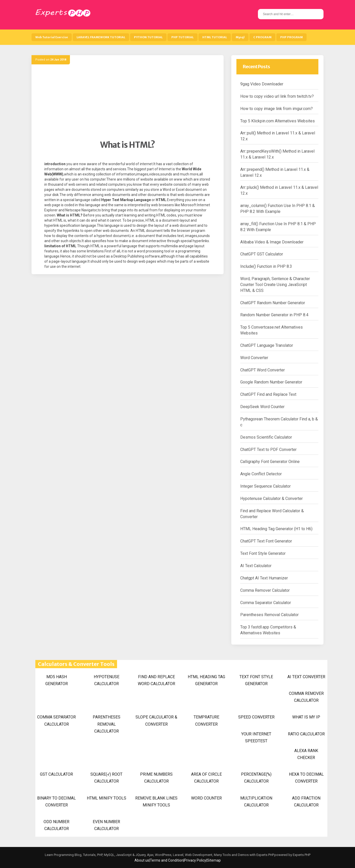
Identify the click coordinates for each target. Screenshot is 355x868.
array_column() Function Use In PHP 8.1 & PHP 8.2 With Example (278, 209)
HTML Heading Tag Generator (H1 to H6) (276, 529)
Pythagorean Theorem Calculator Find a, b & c (279, 422)
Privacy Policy (195, 860)
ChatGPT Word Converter (263, 370)
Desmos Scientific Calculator (266, 437)
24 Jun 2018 (58, 60)
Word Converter (254, 358)
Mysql (240, 37)
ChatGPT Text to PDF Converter (268, 450)
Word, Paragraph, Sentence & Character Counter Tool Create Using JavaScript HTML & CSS (275, 285)
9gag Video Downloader (262, 84)
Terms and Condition (167, 860)
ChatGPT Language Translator (267, 345)
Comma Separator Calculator (266, 603)
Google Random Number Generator (271, 382)
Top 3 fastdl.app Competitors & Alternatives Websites (268, 630)
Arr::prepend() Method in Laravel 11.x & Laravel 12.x (275, 172)
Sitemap (214, 860)
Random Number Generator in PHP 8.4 (274, 315)
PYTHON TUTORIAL (148, 37)
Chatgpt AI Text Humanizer (264, 578)
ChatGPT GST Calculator (262, 254)
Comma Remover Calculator (265, 590)
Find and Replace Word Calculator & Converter (272, 514)
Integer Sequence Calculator (265, 486)
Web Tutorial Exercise (52, 37)
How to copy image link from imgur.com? (276, 109)
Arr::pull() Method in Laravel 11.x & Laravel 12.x (278, 136)
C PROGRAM (262, 37)
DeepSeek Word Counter (262, 407)
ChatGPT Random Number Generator (273, 303)
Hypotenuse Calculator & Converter (272, 499)
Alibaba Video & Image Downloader (272, 242)
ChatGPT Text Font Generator (266, 541)
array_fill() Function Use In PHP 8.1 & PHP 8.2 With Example (278, 227)
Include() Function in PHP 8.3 (266, 266)
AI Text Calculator (256, 566)
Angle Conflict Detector (261, 474)
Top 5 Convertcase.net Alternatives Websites (272, 330)
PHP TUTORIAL (182, 37)
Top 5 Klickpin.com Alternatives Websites (278, 121)
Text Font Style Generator (263, 553)
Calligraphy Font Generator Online (270, 462)
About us (142, 860)
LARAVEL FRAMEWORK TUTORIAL (101, 37)
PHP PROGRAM (291, 37)
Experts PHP (301, 855)
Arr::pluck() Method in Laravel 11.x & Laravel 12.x (279, 190)
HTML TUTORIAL (215, 37)
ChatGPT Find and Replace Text (268, 394)
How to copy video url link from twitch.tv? (277, 96)
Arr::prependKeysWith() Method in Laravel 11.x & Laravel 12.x (277, 154)
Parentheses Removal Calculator (269, 615)
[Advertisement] (128, 104)
